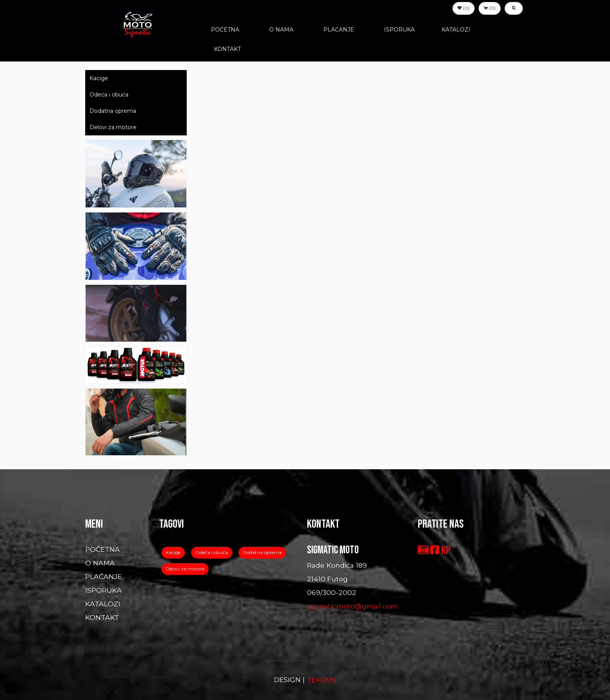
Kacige (99, 78)
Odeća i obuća (109, 95)
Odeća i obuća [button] (212, 552)
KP (446, 551)
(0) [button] (464, 8)
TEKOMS (321, 680)
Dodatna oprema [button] (262, 552)
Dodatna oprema (113, 111)
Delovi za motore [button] (185, 569)
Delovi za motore (113, 127)
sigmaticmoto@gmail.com (352, 606)
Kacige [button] (173, 552)
